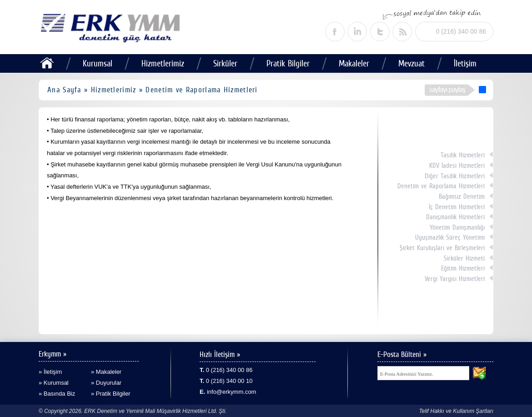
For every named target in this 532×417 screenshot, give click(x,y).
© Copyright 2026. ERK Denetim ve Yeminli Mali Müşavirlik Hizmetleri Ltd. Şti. (133, 411)
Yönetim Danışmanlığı (457, 227)
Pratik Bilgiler (288, 63)
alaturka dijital (517, 401)
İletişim (465, 63)
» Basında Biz (57, 394)
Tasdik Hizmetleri (463, 155)
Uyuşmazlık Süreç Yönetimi (450, 237)
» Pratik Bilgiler (111, 394)
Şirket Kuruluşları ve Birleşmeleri (442, 248)
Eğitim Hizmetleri (463, 268)
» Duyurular (106, 383)
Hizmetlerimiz (163, 63)
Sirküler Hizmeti (464, 258)
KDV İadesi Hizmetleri (457, 166)
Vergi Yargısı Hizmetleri (455, 279)
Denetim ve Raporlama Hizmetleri (441, 186)
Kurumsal (98, 63)
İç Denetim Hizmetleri (457, 207)
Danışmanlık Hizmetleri (455, 217)
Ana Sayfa (64, 90)
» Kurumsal (54, 383)
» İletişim (50, 372)
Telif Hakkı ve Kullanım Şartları (456, 411)
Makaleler (354, 63)
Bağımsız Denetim (462, 196)
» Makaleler (106, 372)
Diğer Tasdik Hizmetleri (455, 176)
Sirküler (225, 63)
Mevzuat (412, 63)
